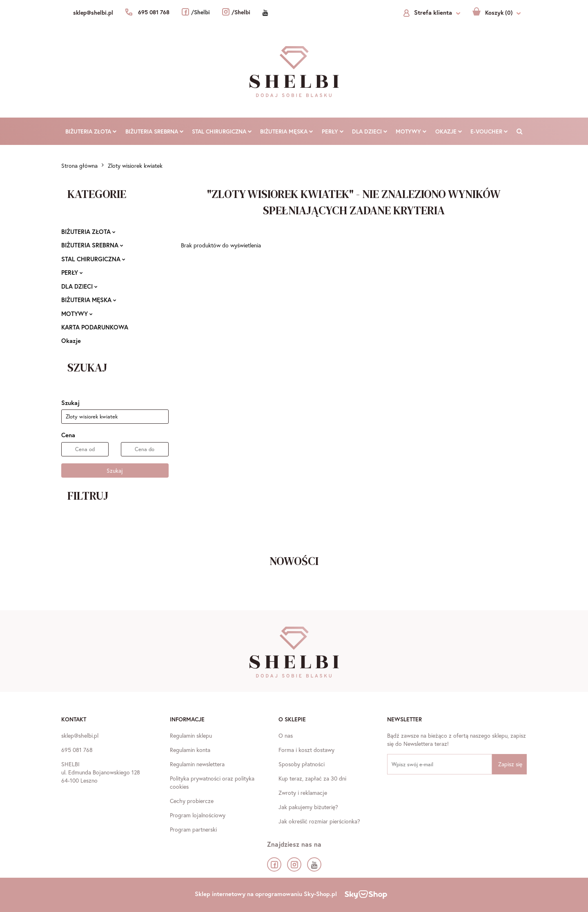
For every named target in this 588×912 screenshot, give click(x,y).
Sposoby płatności (302, 764)
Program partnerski (193, 829)
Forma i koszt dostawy (306, 750)
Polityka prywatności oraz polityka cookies (212, 782)
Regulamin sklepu (191, 735)
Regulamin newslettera (197, 764)
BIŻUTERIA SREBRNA (155, 131)
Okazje (449, 131)
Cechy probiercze (192, 801)
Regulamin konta (190, 750)
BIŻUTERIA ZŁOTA (91, 131)
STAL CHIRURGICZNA (222, 131)
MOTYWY (411, 131)
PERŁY (333, 131)
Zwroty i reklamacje (303, 793)
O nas (286, 735)
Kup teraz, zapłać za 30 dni (312, 778)
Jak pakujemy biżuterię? (308, 807)
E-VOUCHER (489, 131)
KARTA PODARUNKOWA (95, 327)
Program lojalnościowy (198, 815)
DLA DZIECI (370, 131)
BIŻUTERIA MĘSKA (287, 131)
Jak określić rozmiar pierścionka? (319, 821)
